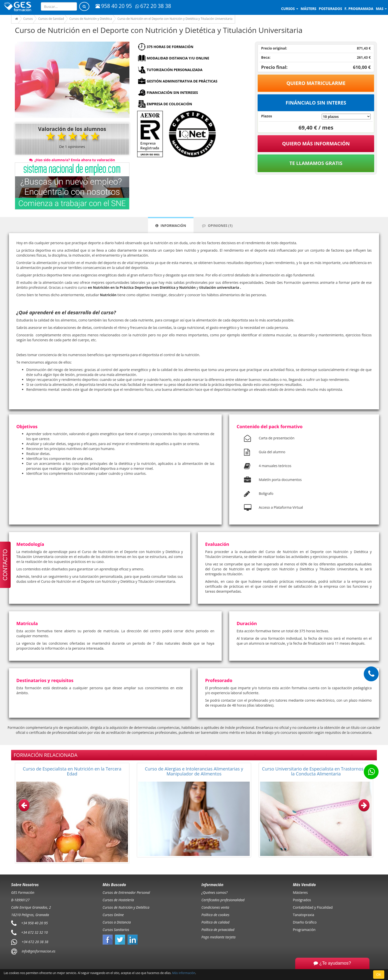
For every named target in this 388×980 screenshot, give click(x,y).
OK (379, 974)
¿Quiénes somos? (214, 892)
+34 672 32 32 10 (35, 932)
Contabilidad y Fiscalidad (313, 907)
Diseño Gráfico (305, 922)
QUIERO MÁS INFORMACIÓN (316, 144)
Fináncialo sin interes (316, 103)
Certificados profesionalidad (223, 900)
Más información (184, 973)
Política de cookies (215, 915)
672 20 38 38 (153, 6)
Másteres (300, 892)
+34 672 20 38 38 (35, 942)
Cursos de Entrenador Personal (126, 892)
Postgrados (302, 900)
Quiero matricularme (316, 83)
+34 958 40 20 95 (35, 923)
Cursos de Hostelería (118, 900)
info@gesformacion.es (38, 951)
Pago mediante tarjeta (218, 937)
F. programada (359, 9)
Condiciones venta (215, 907)
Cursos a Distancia (117, 922)
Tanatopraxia (304, 915)
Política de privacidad (218, 930)
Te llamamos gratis (316, 163)
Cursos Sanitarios (116, 930)
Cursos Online (113, 915)
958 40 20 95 (114, 6)
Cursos (290, 9)
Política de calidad (215, 922)
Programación (304, 930)
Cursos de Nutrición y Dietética (126, 907)
